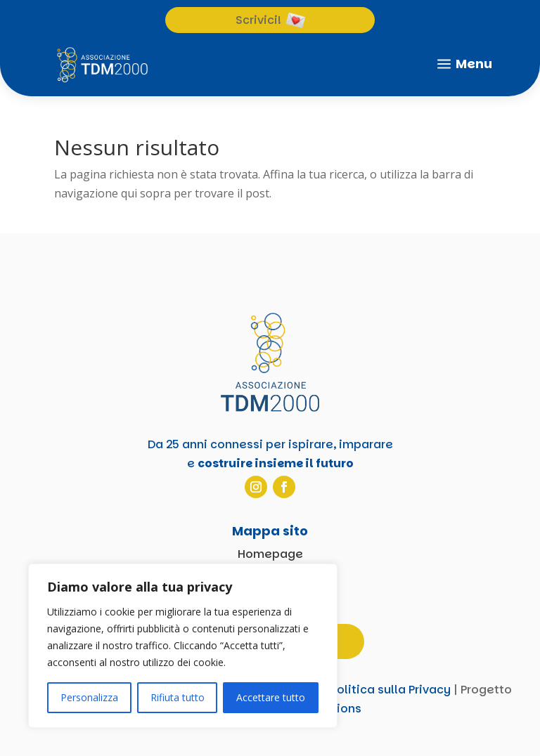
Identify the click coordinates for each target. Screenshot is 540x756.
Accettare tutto (271, 697)
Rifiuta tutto (178, 697)
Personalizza (89, 697)
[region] (183, 646)
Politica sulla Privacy (391, 690)
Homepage (270, 554)
